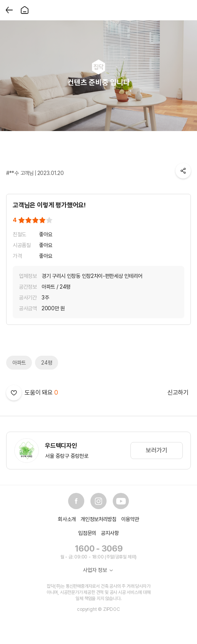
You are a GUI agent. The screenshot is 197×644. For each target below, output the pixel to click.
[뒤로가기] (9, 10)
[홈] (25, 10)
